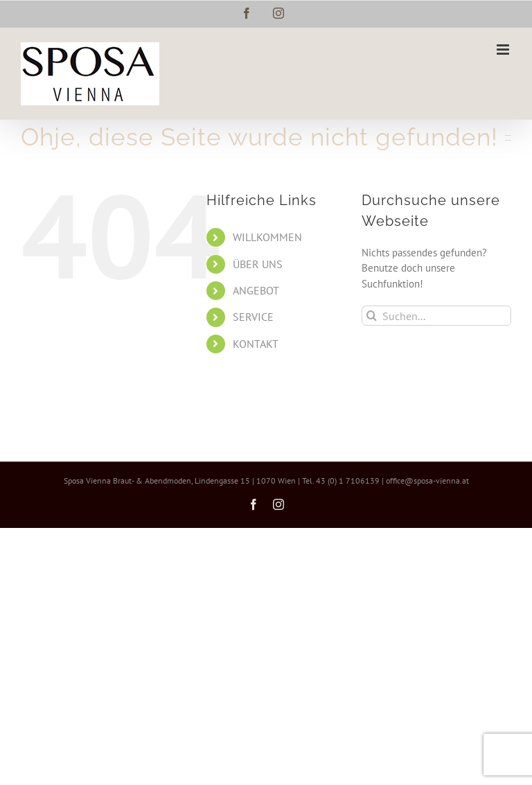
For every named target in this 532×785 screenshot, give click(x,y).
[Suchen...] (436, 316)
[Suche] (372, 316)
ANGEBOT (256, 290)
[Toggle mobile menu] (504, 50)
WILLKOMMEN (267, 237)
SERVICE (253, 317)
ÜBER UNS (258, 264)
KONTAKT (256, 344)
